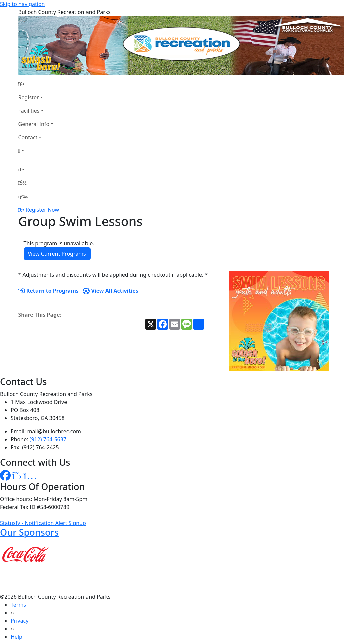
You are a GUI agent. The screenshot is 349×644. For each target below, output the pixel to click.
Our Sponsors (29, 532)
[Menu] (23, 196)
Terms (18, 605)
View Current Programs (57, 254)
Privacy (20, 621)
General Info (34, 124)
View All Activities (111, 291)
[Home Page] (36, 84)
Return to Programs (49, 291)
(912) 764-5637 (48, 439)
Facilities (29, 111)
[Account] (36, 151)
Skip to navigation (22, 4)
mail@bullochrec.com (54, 431)
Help (17, 637)
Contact (28, 137)
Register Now (42, 210)
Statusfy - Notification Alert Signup (43, 523)
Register (29, 97)
